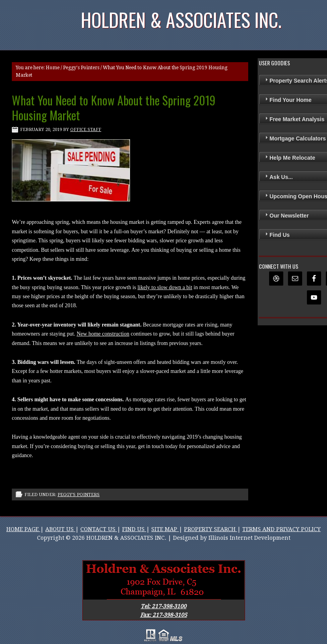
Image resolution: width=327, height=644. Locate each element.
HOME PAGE (23, 529)
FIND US (134, 529)
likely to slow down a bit (165, 287)
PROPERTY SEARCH (211, 529)
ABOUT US (60, 529)
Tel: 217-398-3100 (163, 606)
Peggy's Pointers (81, 68)
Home (53, 68)
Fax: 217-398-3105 (164, 615)
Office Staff (86, 130)
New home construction (103, 334)
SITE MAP (165, 529)
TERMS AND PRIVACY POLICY (281, 529)
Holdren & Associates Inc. (181, 19)
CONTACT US (99, 529)
